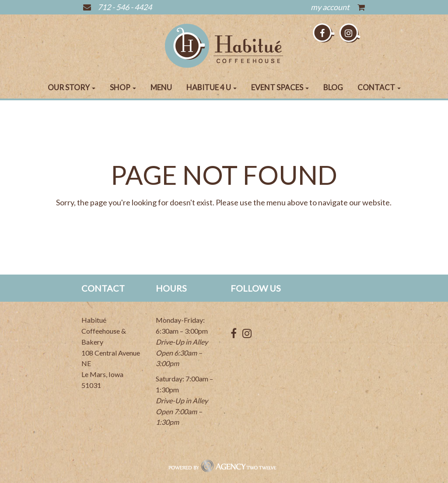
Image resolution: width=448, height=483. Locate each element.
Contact (379, 87)
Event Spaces (280, 87)
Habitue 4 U (212, 87)
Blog (333, 87)
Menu (161, 87)
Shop (123, 87)
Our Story (72, 87)
